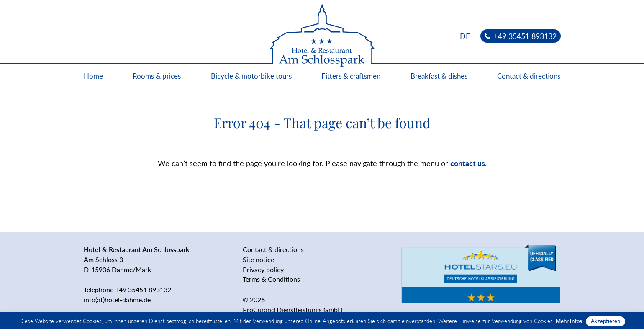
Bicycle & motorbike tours (251, 76)
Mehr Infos (569, 321)
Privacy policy (263, 269)
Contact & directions (529, 76)
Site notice (258, 259)
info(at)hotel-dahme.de (117, 299)
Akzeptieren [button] (606, 321)
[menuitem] (465, 36)
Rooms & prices (157, 76)
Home (93, 76)
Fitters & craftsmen (351, 76)
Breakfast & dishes (439, 76)
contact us (468, 163)
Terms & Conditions (271, 279)
